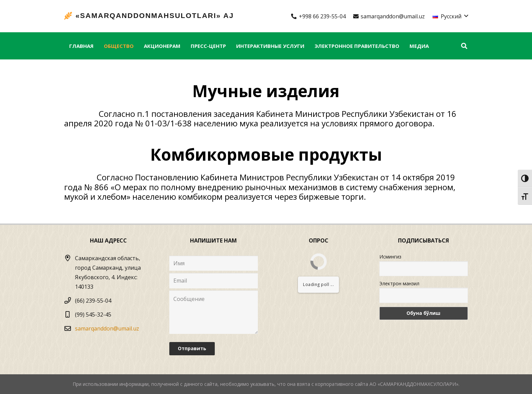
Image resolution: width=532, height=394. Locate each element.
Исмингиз (390, 257)
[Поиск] (464, 46)
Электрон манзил (399, 283)
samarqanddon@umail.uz (107, 328)
